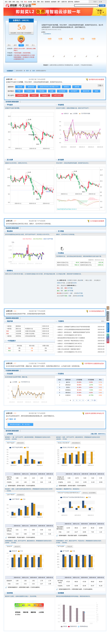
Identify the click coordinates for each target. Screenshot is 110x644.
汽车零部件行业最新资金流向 (94, 363)
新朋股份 (68, 390)
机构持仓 (10, 271)
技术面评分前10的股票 (96, 79)
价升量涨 (62, 91)
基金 (18, 2)
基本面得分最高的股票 (12, 431)
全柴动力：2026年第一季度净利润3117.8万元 (71, 341)
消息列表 (10, 321)
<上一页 (65, 400)
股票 (10, 2)
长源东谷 (68, 395)
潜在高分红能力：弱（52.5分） (20, 424)
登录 (27, 71)
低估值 (20, 87)
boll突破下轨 (22, 95)
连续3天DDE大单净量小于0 (49, 87)
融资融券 (54, 2)
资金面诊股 (59, 60)
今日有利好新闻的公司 (96, 311)
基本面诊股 (92, 60)
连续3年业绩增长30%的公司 (95, 413)
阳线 (96, 91)
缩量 (52, 91)
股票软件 (77, 2)
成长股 (77, 87)
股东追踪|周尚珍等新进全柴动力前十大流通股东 (71, 338)
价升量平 (74, 91)
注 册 (100, 2)
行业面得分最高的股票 (12, 371)
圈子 (59, 2)
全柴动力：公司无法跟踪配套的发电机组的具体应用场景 (74, 329)
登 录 (95, 2)
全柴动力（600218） (21, 20)
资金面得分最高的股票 (12, 228)
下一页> (94, 400)
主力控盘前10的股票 (97, 221)
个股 (22, 2)
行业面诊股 (81, 60)
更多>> (103, 321)
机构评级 (10, 593)
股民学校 (71, 2)
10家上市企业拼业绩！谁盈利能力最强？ (69, 349)
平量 (19, 91)
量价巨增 (86, 91)
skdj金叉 (45, 95)
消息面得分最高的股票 (12, 318)
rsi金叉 (34, 95)
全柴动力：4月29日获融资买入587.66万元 (70, 335)
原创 (42, 2)
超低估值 (31, 87)
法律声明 (61, 642)
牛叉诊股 (27, 6)
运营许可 (69, 642)
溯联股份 (68, 393)
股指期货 (47, 2)
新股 (34, 2)
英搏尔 (68, 387)
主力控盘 (61, 231)
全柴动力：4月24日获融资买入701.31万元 (70, 352)
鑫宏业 (68, 382)
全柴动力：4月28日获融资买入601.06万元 (70, 344)
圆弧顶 (66, 87)
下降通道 (41, 91)
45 (88, 400)
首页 (6, 2)
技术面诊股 (47, 60)
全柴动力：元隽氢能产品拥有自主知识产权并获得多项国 (74, 327)
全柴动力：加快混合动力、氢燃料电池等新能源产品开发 (74, 332)
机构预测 (61, 593)
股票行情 (64, 2)
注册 (33, 71)
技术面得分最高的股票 (12, 102)
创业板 (30, 2)
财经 (14, 2)
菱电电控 (68, 385)
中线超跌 (29, 91)
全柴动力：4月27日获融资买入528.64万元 (70, 346)
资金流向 (10, 231)
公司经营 (10, 434)
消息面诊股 (70, 60)
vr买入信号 (57, 95)
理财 (38, 2)
